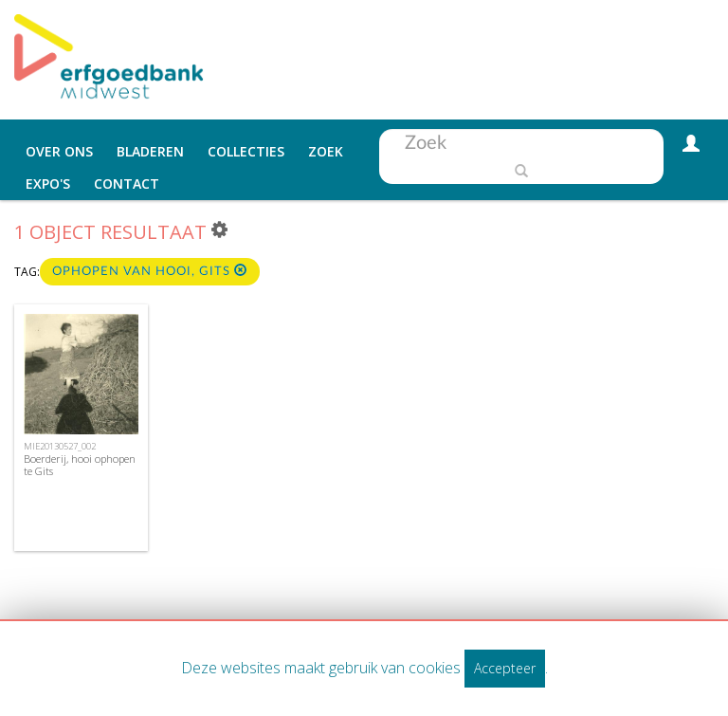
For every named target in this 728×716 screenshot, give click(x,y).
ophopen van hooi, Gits (150, 271)
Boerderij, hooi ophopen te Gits (80, 465)
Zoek (326, 151)
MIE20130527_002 (60, 446)
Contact (127, 184)
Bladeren (150, 151)
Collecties (246, 151)
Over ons (59, 151)
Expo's (48, 184)
